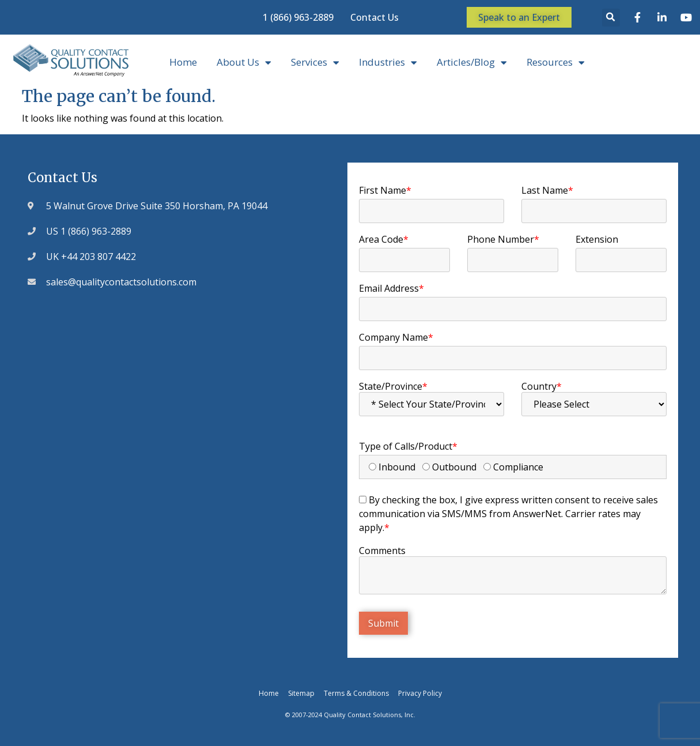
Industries (388, 62)
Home (183, 62)
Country (542, 386)
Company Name (396, 337)
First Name (385, 190)
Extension (597, 239)
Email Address (391, 288)
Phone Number (503, 239)
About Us (244, 62)
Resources (556, 62)
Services (315, 62)
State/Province (393, 386)
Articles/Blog (472, 62)
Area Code (384, 239)
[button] (611, 18)
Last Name (547, 190)
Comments (382, 551)
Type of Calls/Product (408, 446)
